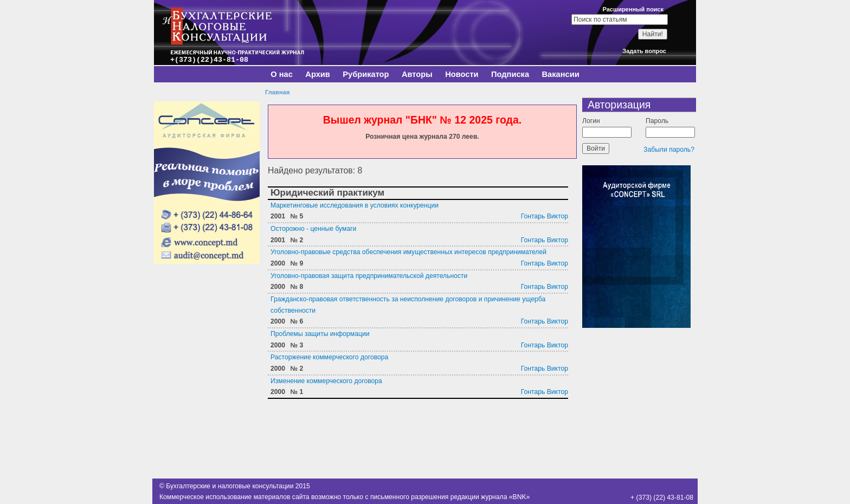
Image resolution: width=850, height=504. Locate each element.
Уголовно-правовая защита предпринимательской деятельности (369, 276)
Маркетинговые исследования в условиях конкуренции (355, 205)
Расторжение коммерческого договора (329, 357)
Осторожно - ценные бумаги (313, 229)
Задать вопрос (644, 51)
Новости (462, 74)
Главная (277, 92)
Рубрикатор (366, 74)
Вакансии (560, 74)
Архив (318, 74)
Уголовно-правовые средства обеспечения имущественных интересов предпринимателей (408, 252)
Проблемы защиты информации (320, 334)
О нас (282, 74)
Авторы (417, 74)
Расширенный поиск (633, 9)
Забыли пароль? (669, 150)
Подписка (510, 74)
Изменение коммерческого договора (326, 381)
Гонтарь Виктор (545, 216)
